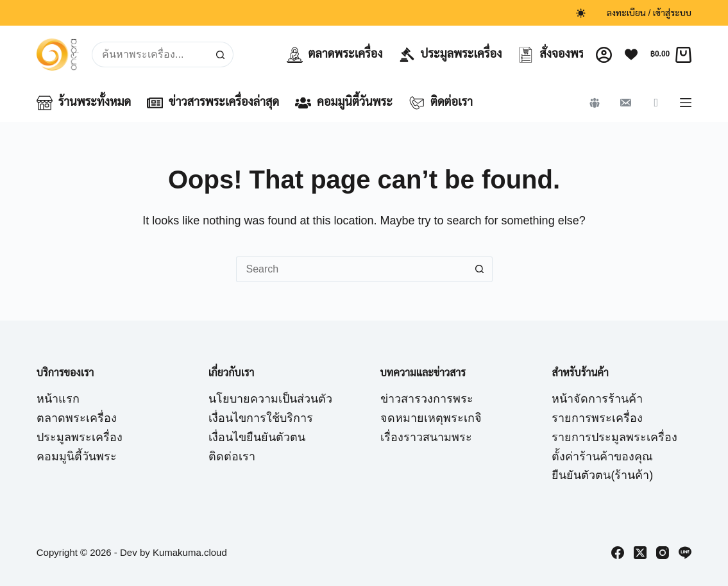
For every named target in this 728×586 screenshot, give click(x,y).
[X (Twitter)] (640, 553)
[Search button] (221, 54)
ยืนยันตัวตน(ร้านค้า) (602, 475)
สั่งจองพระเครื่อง (568, 55)
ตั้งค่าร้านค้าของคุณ (602, 456)
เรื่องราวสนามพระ (426, 437)
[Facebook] (618, 553)
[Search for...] (149, 54)
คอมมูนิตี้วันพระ (344, 103)
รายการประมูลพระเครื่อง (614, 437)
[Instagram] (663, 553)
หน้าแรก (58, 399)
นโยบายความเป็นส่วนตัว (270, 399)
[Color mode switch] (581, 13)
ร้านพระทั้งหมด (84, 103)
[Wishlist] (631, 54)
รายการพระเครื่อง (597, 418)
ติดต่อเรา (441, 103)
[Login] (604, 55)
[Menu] (686, 103)
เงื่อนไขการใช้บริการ (261, 418)
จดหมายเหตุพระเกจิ (431, 418)
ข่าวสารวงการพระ (427, 399)
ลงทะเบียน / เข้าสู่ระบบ (649, 13)
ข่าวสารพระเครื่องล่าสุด (213, 103)
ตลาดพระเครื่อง (335, 55)
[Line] (685, 553)
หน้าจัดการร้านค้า (597, 399)
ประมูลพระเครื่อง (451, 55)
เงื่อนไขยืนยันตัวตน (257, 437)
